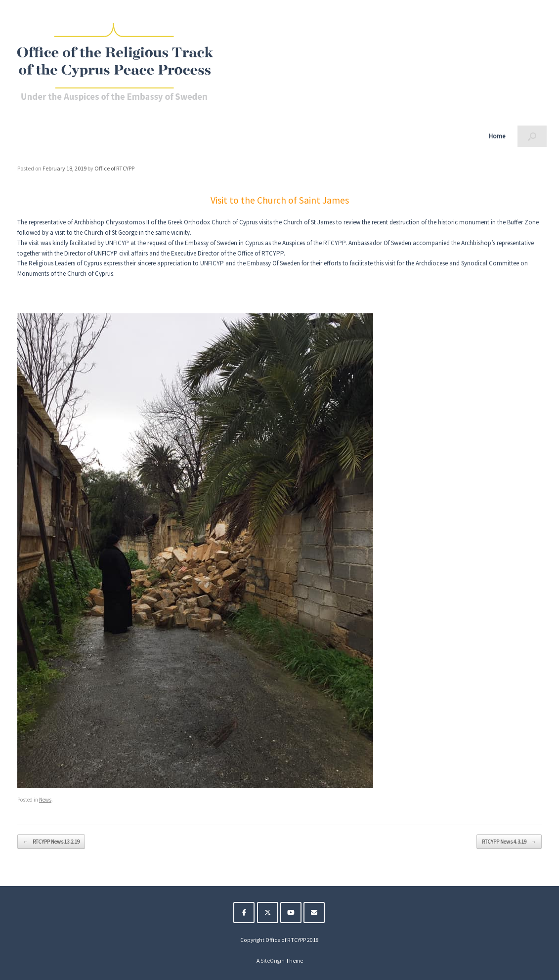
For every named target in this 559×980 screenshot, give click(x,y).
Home (497, 136)
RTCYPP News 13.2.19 (51, 842)
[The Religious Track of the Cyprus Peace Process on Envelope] (314, 913)
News (45, 800)
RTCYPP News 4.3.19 (509, 842)
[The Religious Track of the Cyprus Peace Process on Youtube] (291, 913)
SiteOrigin (273, 961)
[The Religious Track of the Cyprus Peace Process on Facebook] (244, 913)
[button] (532, 136)
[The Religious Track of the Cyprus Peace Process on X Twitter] (268, 913)
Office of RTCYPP (114, 168)
